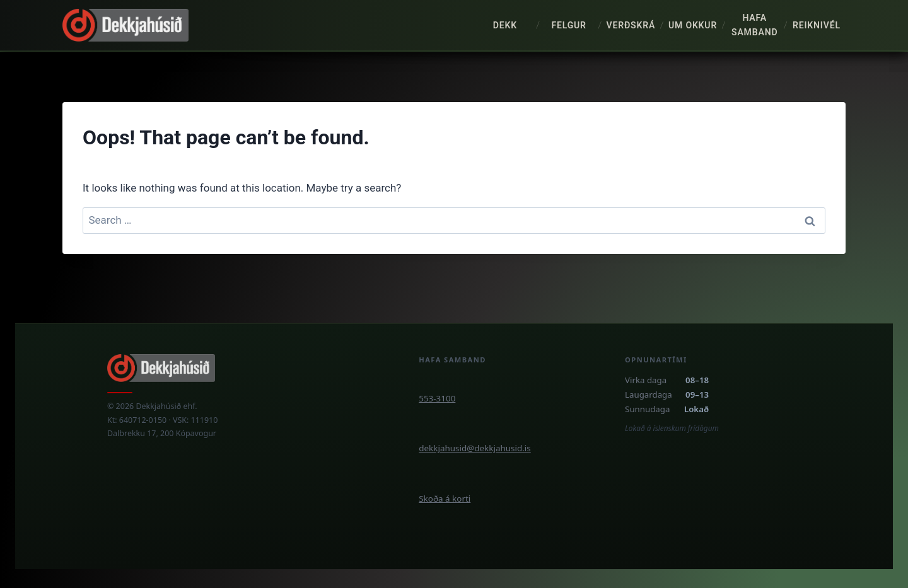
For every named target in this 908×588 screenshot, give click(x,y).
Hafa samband (754, 25)
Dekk (505, 25)
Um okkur (693, 25)
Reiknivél (817, 25)
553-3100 (437, 398)
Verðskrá (631, 25)
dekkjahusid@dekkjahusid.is (475, 448)
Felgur (568, 25)
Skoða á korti (445, 499)
